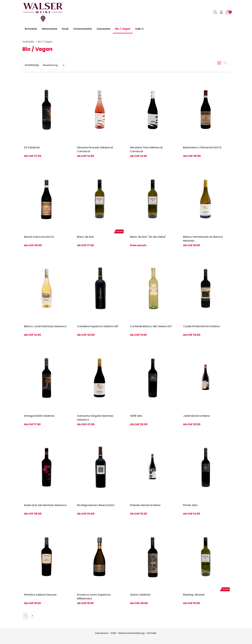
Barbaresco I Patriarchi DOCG (202, 147)
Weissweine (50, 29)
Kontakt (152, 633)
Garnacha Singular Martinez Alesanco (95, 418)
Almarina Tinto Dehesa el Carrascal (146, 149)
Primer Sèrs (190, 505)
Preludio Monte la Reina (145, 505)
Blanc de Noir (85, 237)
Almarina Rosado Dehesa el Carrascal (95, 149)
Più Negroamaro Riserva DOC (96, 505)
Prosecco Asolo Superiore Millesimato (94, 597)
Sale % (139, 29)
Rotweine (31, 29)
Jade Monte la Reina (196, 416)
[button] (215, 12)
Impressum (102, 633)
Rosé (65, 29)
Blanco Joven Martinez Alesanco (45, 326)
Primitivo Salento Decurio (40, 595)
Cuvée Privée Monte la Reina (201, 326)
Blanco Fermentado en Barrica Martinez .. (203, 239)
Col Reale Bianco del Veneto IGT (151, 326)
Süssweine (104, 29)
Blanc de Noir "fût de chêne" (148, 237)
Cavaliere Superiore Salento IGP (98, 326)
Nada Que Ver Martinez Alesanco (45, 505)
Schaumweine (83, 29)
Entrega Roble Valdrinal (39, 416)
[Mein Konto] (221, 12)
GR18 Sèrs (136, 416)
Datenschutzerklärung (131, 633)
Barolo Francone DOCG (39, 237)
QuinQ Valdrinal (140, 595)
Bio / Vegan (123, 29)
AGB (113, 633)
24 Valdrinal (32, 147)
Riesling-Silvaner (194, 595)
